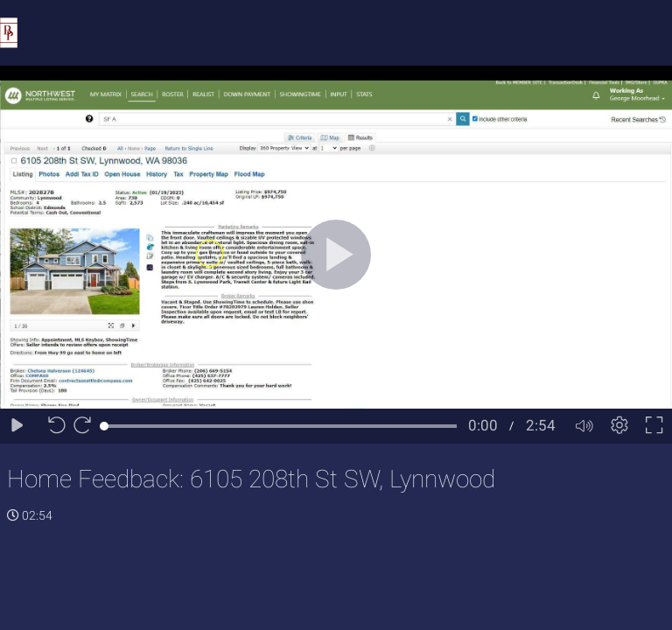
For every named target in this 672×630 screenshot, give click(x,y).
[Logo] (9, 32)
